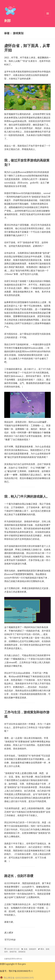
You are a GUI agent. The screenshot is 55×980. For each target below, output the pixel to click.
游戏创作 (33, 949)
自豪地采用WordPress (13, 959)
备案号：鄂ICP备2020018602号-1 (16, 971)
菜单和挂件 (48, 16)
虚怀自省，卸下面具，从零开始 (27, 48)
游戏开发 (13, 952)
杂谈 (26, 949)
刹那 (7, 21)
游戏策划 (22, 952)
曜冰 (42, 949)
